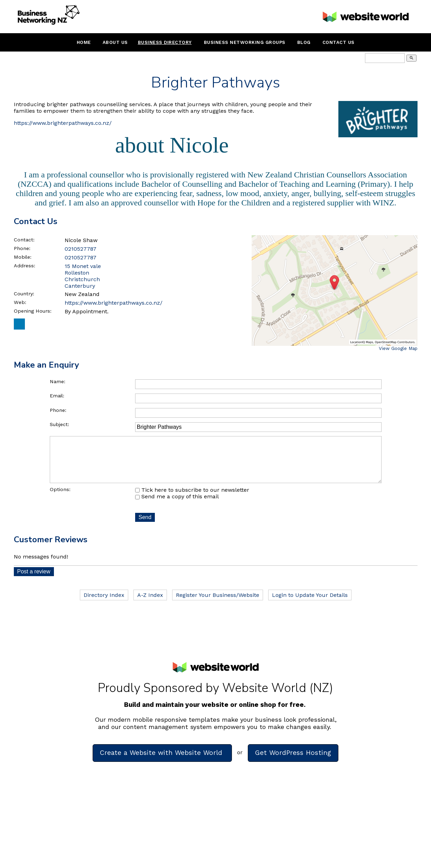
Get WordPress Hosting (293, 762)
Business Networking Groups (245, 42)
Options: (60, 499)
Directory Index (104, 605)
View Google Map (398, 348)
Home (84, 42)
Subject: (59, 424)
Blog (304, 42)
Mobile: (23, 257)
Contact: (24, 240)
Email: (57, 396)
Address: (25, 266)
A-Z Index (150, 605)
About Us (115, 42)
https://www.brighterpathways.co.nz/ (63, 123)
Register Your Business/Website (218, 605)
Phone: (22, 248)
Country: (24, 294)
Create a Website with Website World (162, 762)
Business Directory (165, 42)
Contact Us (339, 42)
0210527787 (81, 249)
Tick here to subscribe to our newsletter (192, 500)
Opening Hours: (33, 311)
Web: (20, 302)
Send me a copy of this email (177, 506)
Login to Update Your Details (310, 605)
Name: (58, 381)
